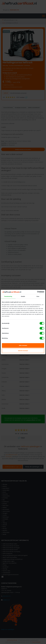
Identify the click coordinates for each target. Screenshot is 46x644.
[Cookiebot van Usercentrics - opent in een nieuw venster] (37, 292)
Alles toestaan (23, 345)
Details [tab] (23, 296)
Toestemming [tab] (8, 296)
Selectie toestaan (23, 351)
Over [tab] (38, 296)
